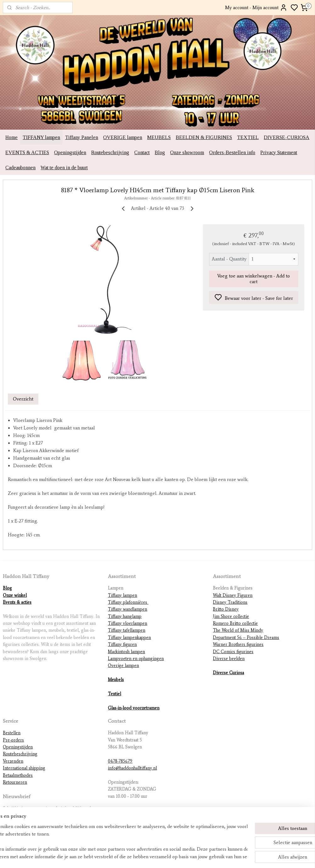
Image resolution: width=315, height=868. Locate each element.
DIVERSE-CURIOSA (287, 137)
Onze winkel (15, 595)
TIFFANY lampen (41, 137)
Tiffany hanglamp (125, 616)
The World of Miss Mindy (238, 630)
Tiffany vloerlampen (127, 623)
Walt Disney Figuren (233, 595)
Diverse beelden (229, 659)
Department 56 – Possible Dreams (246, 638)
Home (11, 137)
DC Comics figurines (233, 652)
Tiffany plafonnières (128, 602)
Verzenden (13, 761)
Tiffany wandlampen (127, 609)
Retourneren (15, 782)
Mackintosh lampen (126, 652)
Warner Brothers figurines (238, 644)
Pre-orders (13, 740)
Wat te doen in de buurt (64, 168)
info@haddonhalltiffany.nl (132, 768)
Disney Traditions (230, 602)
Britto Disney (226, 609)
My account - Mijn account (256, 8)
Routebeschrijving (110, 152)
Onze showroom (187, 152)
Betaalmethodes (18, 775)
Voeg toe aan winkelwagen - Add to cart (254, 279)
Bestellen (12, 733)
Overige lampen (123, 666)
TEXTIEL (248, 137)
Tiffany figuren (122, 644)
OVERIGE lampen (123, 137)
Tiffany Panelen (82, 137)
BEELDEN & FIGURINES (204, 137)
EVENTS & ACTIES (27, 152)
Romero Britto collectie (235, 623)
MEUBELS (159, 137)
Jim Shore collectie (231, 616)
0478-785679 (120, 761)
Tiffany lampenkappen (129, 638)
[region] (116, 842)
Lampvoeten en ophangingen (136, 659)
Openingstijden (70, 152)
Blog (160, 152)
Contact (142, 152)
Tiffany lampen (122, 595)
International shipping (24, 768)
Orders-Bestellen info (232, 152)
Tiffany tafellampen (127, 630)
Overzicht (23, 399)
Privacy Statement (279, 152)
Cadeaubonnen (20, 168)
